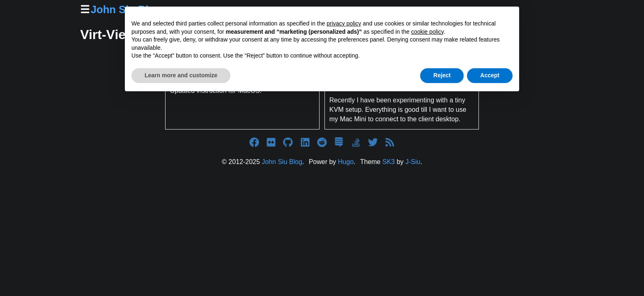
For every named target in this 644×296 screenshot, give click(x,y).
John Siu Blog (282, 162)
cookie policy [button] (427, 32)
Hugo (346, 162)
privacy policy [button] (344, 23)
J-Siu (413, 162)
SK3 (389, 162)
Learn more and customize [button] (181, 75)
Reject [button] (442, 75)
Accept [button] (490, 75)
